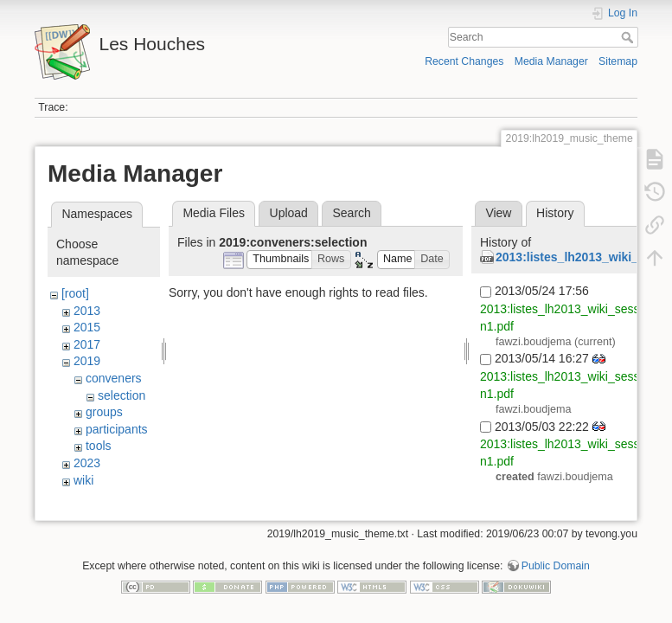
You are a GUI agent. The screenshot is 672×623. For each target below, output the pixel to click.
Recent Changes (464, 61)
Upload (289, 213)
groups (104, 412)
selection (122, 395)
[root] (75, 293)
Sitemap (618, 61)
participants (117, 429)
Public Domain (556, 566)
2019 (87, 361)
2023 (87, 463)
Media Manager (551, 61)
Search (629, 37)
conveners (114, 378)
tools (99, 446)
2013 (87, 311)
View (498, 213)
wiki (83, 480)
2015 (87, 327)
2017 (87, 344)
